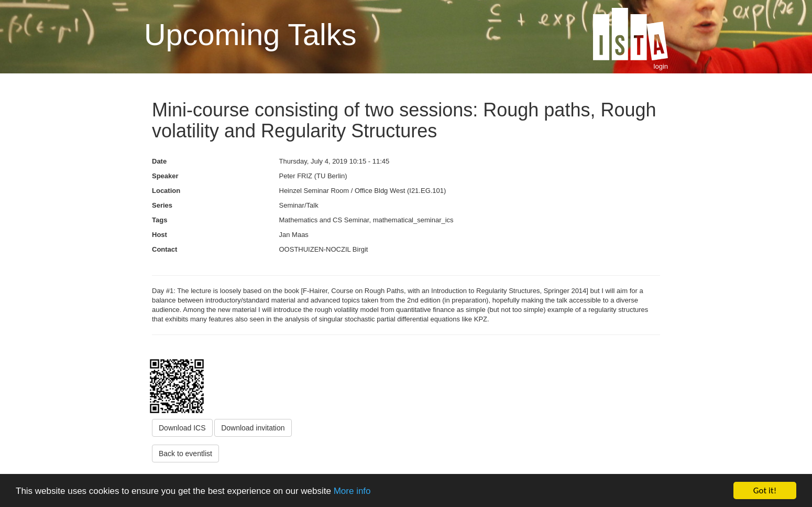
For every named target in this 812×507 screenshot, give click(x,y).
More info (352, 491)
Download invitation (253, 428)
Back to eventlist (185, 454)
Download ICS (182, 428)
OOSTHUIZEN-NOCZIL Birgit (324, 249)
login (661, 66)
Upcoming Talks (250, 35)
